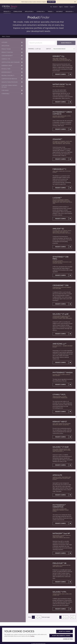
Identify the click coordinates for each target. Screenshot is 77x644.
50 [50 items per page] (36, 617)
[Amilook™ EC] (39, 238)
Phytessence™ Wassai (63, 373)
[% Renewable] (12, 94)
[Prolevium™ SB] (39, 573)
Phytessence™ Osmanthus (59, 506)
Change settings (68, 639)
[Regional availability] (12, 75)
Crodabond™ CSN (60, 285)
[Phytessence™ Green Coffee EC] (39, 121)
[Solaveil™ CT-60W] (39, 456)
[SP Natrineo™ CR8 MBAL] (39, 266)
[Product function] (12, 52)
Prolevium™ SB (59, 563)
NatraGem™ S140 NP (61, 533)
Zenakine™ (57, 139)
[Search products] (42, 43)
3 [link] (65, 617)
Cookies (32, 636)
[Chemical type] (12, 59)
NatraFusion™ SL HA (62, 84)
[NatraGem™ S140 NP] (39, 544)
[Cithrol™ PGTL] (39, 403)
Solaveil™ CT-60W (61, 447)
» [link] (74, 617)
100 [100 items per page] (39, 617)
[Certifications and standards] (12, 62)
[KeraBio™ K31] (39, 66)
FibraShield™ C (59, 169)
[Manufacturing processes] (12, 82)
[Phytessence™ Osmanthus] (39, 515)
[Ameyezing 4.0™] (39, 353)
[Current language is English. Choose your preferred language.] (72, 7)
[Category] (12, 42)
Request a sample (60, 74)
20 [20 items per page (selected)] (33, 617)
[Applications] (12, 46)
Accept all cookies (64, 631)
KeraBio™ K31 (58, 56)
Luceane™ (57, 198)
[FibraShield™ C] (39, 179)
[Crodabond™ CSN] (39, 295)
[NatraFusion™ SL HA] (39, 93)
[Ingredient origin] (12, 66)
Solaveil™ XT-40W (61, 314)
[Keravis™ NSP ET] (39, 430)
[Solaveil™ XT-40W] (39, 324)
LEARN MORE (51, 2)
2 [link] (63, 617)
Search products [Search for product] (66, 43)
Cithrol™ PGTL (59, 395)
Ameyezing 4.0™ (59, 344)
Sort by (48, 49)
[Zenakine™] (39, 150)
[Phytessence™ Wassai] (39, 379)
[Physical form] (12, 69)
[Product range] (12, 49)
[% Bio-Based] (12, 90)
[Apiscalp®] (39, 485)
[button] (7, 12)
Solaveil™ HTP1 (59, 592)
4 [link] (67, 617)
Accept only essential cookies (61, 636)
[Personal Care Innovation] (10, 6)
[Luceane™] (39, 209)
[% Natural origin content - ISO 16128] (12, 86)
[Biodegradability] (12, 72)
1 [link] (60, 617)
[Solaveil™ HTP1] (39, 601)
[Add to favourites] (70, 74)
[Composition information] (12, 79)
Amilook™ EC (58, 229)
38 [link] (72, 617)
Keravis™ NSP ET (60, 422)
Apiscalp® (57, 475)
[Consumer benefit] (12, 56)
